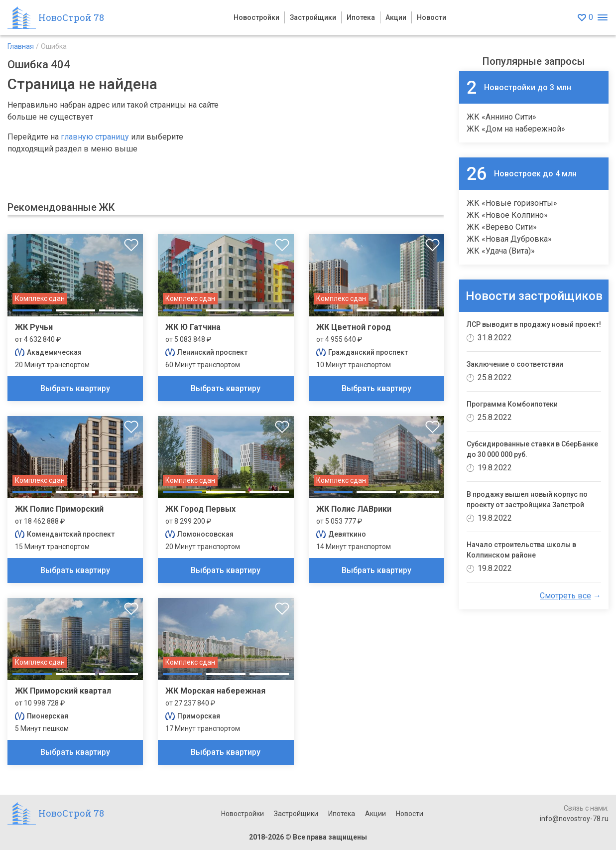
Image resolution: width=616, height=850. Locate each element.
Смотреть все (565, 596)
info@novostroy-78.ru (574, 819)
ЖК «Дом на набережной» (516, 129)
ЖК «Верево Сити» (502, 227)
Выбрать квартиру (75, 388)
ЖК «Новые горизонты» (512, 203)
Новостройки (256, 17)
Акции (396, 17)
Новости (431, 17)
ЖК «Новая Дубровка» (509, 239)
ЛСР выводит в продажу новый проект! (534, 324)
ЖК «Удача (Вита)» (501, 251)
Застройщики (313, 17)
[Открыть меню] (602, 18)
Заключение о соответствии (515, 364)
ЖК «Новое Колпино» (507, 215)
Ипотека (361, 17)
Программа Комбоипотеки (512, 404)
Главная (21, 46)
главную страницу (95, 137)
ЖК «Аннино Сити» (501, 117)
